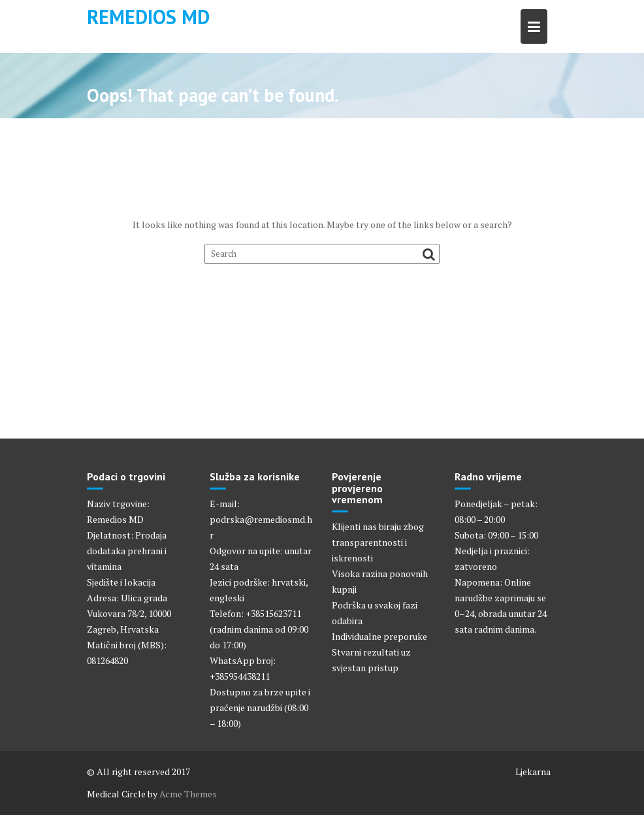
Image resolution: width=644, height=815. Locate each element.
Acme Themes (188, 794)
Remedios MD (148, 17)
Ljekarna (533, 772)
